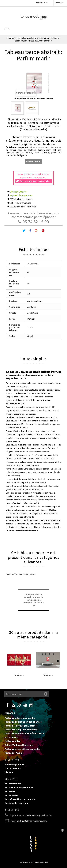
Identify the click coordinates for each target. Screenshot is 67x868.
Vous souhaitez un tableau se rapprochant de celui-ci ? (34, 178)
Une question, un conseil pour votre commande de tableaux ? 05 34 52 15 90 (34, 600)
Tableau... (19, 675)
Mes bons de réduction (16, 803)
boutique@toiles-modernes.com (32, 821)
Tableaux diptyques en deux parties (23, 722)
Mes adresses (11, 795)
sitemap (9, 772)
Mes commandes (13, 784)
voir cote (15, 476)
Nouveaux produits (14, 764)
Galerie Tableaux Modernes (20, 575)
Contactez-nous (42, 3)
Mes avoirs (10, 791)
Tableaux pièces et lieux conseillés (22, 749)
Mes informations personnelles (20, 799)
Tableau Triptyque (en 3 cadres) (21, 726)
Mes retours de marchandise (19, 787)
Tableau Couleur (13, 741)
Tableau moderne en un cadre (20, 718)
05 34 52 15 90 (34, 222)
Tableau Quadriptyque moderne (21, 730)
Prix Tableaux (11, 737)
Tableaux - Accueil (14, 753)
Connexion (59, 3)
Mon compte (11, 779)
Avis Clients (31, 844)
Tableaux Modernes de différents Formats (26, 733)
